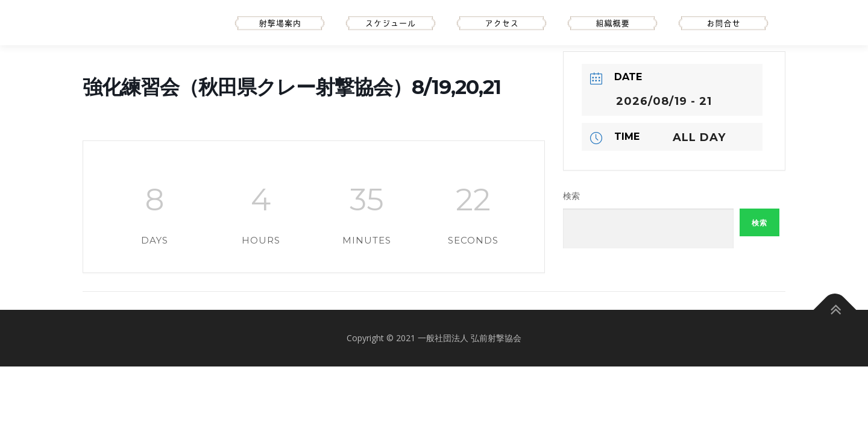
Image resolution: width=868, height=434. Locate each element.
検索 (571, 196)
